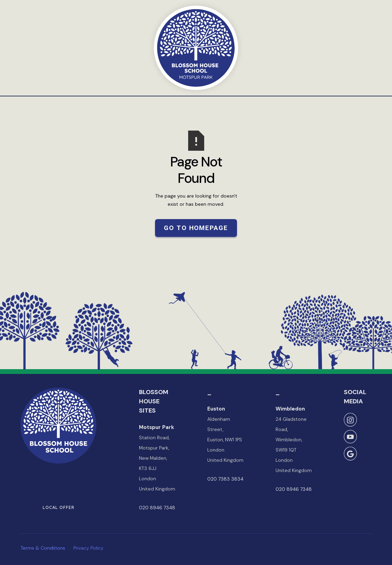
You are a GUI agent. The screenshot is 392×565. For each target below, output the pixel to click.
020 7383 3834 (225, 479)
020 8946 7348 (157, 508)
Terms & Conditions (43, 548)
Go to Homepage (196, 228)
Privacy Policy (88, 548)
